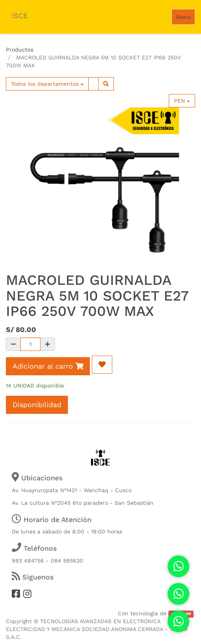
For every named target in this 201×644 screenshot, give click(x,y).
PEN (182, 101)
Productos (20, 50)
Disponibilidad (37, 405)
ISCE (20, 16)
